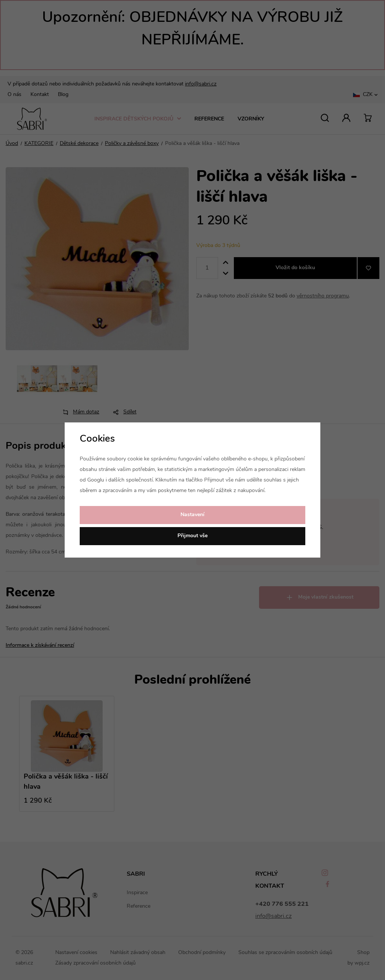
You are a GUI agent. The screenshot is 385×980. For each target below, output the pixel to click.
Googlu (96, 480)
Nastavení (192, 515)
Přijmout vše (192, 536)
